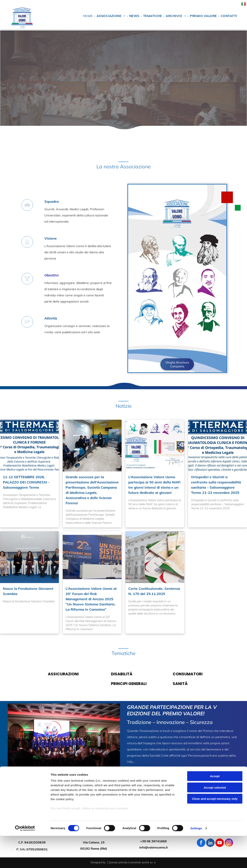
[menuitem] (88, 17)
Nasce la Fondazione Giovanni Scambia (28, 591)
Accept (215, 808)
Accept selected (215, 820)
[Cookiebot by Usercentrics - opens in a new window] (25, 860)
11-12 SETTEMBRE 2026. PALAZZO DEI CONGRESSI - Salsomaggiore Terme (26, 482)
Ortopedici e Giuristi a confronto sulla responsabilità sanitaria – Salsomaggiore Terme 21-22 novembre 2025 (216, 485)
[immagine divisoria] (123, 148)
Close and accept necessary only (215, 831)
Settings (196, 860)
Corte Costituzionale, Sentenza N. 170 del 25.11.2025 (154, 591)
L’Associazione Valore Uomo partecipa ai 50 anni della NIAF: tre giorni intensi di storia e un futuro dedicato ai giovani (155, 485)
